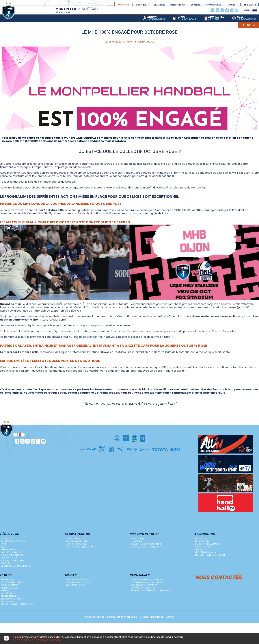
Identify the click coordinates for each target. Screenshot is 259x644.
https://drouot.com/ (53, 320)
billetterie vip (178, 5)
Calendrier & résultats (13, 541)
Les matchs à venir (75, 539)
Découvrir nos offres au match (147, 582)
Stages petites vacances (208, 544)
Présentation (202, 541)
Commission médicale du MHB (16, 566)
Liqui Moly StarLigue (11, 552)
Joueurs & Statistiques (12, 561)
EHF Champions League (12, 555)
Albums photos (9, 550)
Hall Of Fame (7, 593)
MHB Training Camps (205, 552)
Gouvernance (8, 580)
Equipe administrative (12, 582)
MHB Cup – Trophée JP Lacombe (210, 555)
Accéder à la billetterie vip (144, 585)
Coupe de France (9, 558)
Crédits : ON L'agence (152, 617)
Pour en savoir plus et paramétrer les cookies (37, 640)
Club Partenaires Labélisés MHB (17, 604)
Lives (3, 544)
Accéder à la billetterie (77, 541)
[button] (255, 10)
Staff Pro (6, 563)
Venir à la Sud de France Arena (81, 547)
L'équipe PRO (10, 534)
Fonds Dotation (232, 5)
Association (205, 534)
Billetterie (159, 5)
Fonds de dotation (10, 585)
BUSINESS (196, 5)
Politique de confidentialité (122, 617)
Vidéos (4, 547)
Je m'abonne (136, 541)
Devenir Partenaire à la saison (146, 580)
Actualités (6, 539)
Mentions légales (95, 617)
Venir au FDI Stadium (76, 544)
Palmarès (6, 591)
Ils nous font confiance (143, 588)
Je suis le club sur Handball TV (146, 547)
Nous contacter (218, 577)
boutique (141, 5)
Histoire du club (9, 588)
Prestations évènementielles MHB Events (151, 591)
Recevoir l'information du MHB (146, 544)
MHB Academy (202, 550)
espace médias (214, 5)
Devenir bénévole (10, 596)
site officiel (123, 4)
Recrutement (7, 602)
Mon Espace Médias (75, 585)
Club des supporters (11, 599)
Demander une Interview (78, 582)
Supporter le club (144, 534)
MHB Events (250, 5)
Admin (170, 617)
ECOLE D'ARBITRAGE (204, 547)
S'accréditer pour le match (79, 580)
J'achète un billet (139, 539)
